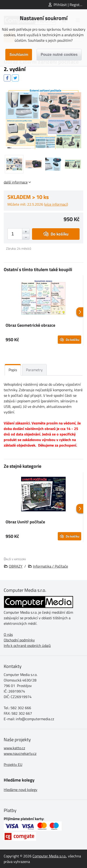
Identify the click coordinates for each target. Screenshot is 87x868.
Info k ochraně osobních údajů (27, 646)
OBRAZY (16, 566)
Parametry (34, 370)
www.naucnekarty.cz (20, 753)
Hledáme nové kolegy (21, 790)
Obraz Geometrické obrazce (30, 325)
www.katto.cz (14, 748)
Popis (13, 370)
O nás (8, 634)
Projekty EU (13, 764)
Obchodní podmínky (19, 640)
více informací (56, 204)
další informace (16, 182)
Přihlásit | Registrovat (70, 5)
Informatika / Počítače (50, 566)
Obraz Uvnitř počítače (25, 522)
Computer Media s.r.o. (49, 856)
